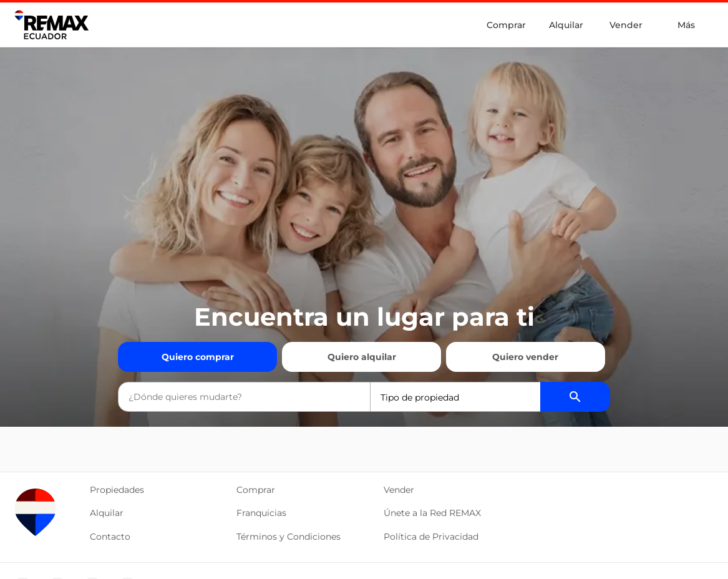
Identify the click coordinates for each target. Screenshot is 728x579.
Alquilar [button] (107, 513)
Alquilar (566, 25)
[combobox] (244, 397)
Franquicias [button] (261, 513)
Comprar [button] (256, 490)
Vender (626, 25)
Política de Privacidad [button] (431, 537)
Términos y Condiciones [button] (289, 537)
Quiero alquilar (362, 357)
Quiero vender (525, 357)
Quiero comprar (198, 357)
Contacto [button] (110, 537)
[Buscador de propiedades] (575, 397)
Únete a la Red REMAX (432, 513)
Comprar (506, 25)
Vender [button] (399, 490)
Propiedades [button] (117, 490)
